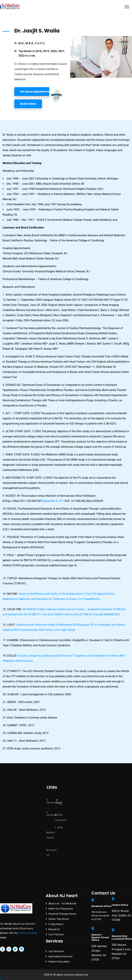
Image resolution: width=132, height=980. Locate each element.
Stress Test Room (59, 919)
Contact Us (52, 853)
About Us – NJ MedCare (62, 903)
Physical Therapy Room (62, 914)
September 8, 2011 (53, 501)
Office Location (28, 933)
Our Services (56, 951)
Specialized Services (60, 956)
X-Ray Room (56, 924)
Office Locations (61, 818)
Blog (60, 827)
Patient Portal (51, 835)
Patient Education (59, 962)
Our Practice (56, 934)
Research (54, 929)
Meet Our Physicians (61, 909)
